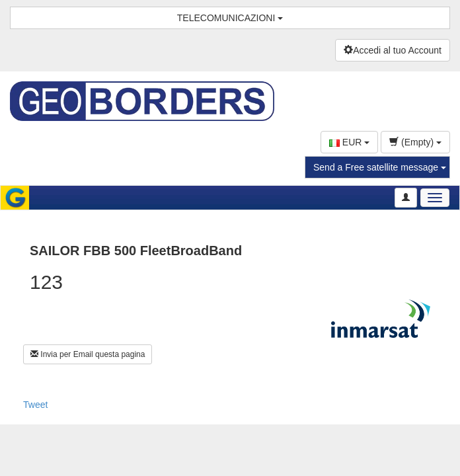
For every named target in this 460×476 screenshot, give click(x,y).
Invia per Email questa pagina (88, 354)
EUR (349, 142)
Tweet (35, 405)
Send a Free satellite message (380, 167)
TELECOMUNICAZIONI (230, 18)
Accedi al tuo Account (393, 50)
